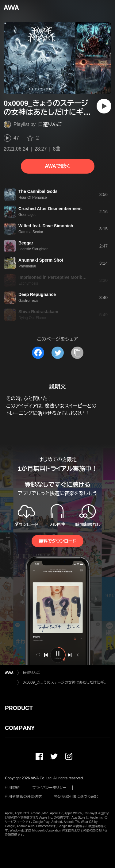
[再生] (104, 106)
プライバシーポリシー (49, 788)
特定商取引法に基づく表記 (76, 797)
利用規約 (12, 788)
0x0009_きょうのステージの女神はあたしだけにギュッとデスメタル (66, 682)
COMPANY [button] (20, 728)
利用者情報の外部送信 (23, 797)
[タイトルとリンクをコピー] (77, 353)
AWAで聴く (57, 166)
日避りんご (50, 124)
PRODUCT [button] (19, 708)
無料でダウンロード (57, 541)
